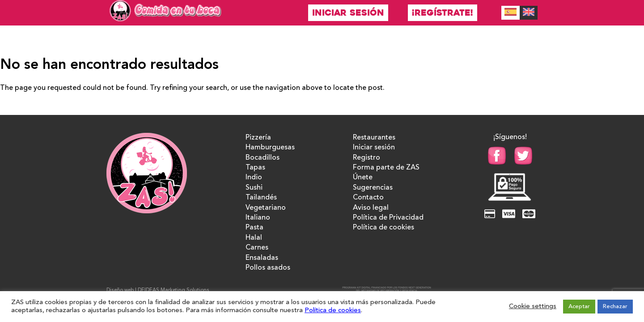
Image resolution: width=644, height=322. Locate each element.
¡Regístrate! (443, 13)
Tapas (255, 168)
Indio (254, 178)
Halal (254, 238)
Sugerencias (373, 188)
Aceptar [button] (579, 307)
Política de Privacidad (388, 218)
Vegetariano (266, 208)
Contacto (368, 198)
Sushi (254, 188)
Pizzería (258, 138)
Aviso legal (371, 208)
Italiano (258, 218)
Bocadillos (263, 158)
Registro (366, 158)
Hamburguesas (270, 148)
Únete (363, 178)
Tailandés (261, 198)
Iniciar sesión (348, 13)
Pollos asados (268, 268)
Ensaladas (262, 258)
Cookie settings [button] (533, 307)
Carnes (257, 248)
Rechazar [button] (615, 307)
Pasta (254, 228)
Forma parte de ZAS (386, 168)
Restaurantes (374, 138)
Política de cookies (383, 228)
